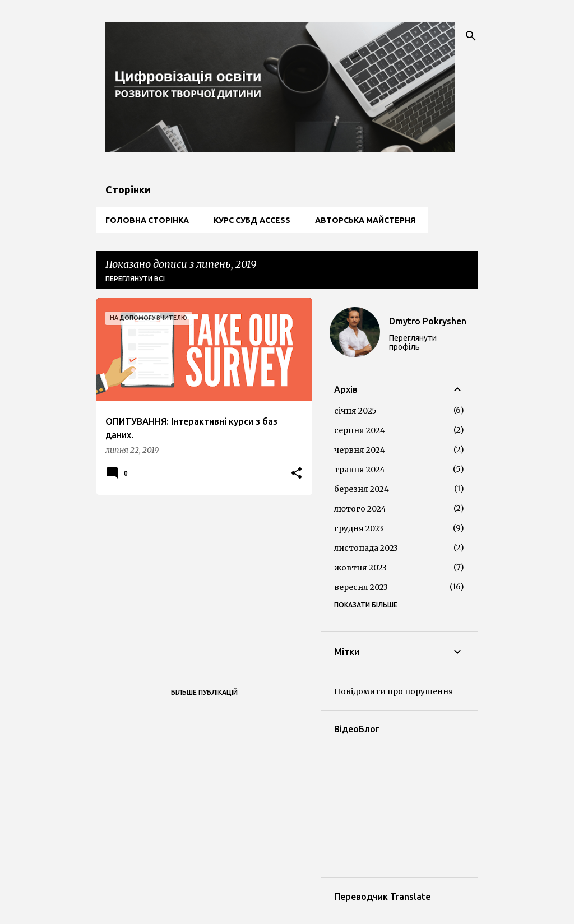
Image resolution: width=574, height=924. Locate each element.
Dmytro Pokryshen (428, 321)
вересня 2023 (361, 587)
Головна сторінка (147, 220)
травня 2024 (360, 470)
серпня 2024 (360, 430)
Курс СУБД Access (252, 220)
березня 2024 (362, 489)
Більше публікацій (204, 692)
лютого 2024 (360, 509)
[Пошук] (471, 36)
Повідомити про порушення (394, 691)
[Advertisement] (200, 582)
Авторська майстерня (365, 220)
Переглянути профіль (413, 342)
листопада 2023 (366, 548)
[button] (297, 474)
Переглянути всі (135, 279)
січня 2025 (355, 411)
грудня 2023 (359, 528)
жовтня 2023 (360, 568)
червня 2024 (360, 450)
